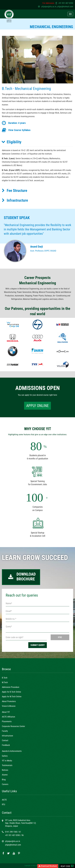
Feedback (6, 745)
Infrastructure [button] (15, 200)
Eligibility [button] (11, 142)
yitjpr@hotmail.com (65, 7)
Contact (5, 740)
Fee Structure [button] (15, 191)
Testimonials (7, 765)
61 (20, 832)
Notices (5, 770)
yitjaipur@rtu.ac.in (49, 7)
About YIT (6, 712)
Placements (7, 721)
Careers (5, 784)
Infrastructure (7, 736)
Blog (4, 780)
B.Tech (5, 678)
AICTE (4, 800)
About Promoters (9, 701)
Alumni (5, 775)
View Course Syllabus (19, 130)
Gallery (5, 756)
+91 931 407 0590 (66, 3)
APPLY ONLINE (37, 406)
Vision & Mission (9, 706)
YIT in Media (7, 761)
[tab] (37, 142)
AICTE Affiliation (9, 717)
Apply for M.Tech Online (12, 697)
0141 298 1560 (11, 832)
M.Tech (5, 682)
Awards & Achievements (12, 751)
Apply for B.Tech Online (11, 692)
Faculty (5, 731)
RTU (3, 804)
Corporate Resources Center (13, 726)
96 (23, 835)
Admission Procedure (11, 687)
